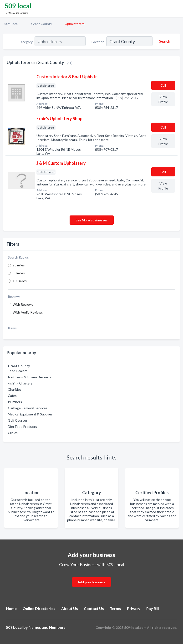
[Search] (164, 41)
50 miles (19, 273)
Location (98, 42)
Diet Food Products (22, 427)
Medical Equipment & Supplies (30, 414)
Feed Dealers (18, 371)
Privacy (134, 608)
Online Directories (39, 608)
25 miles (19, 265)
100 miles (20, 281)
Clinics (13, 433)
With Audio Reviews (28, 312)
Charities (15, 389)
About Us (70, 608)
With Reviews (23, 304)
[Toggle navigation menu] (177, 8)
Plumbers (15, 402)
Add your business (91, 582)
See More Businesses (92, 220)
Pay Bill (153, 608)
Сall (163, 85)
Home (11, 608)
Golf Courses (18, 420)
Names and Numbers (47, 627)
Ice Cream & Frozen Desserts (30, 377)
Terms (115, 608)
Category (26, 42)
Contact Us (94, 608)
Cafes (12, 396)
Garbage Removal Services (28, 408)
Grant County (42, 24)
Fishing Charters (20, 383)
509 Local (11, 24)
